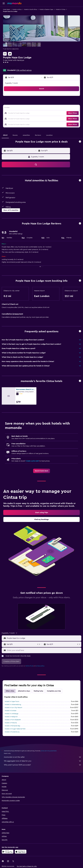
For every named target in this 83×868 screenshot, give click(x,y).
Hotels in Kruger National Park (15, 729)
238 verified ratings (24, 70)
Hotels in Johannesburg (13, 705)
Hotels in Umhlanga (11, 714)
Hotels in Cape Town (12, 702)
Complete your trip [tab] (54, 691)
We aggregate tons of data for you (43, 761)
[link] (42, 471)
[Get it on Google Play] (8, 852)
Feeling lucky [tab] (38, 691)
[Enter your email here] (44, 650)
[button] (4, 3)
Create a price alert (32, 461)
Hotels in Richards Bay (13, 726)
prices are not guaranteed (49, 751)
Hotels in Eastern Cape (46, 9)
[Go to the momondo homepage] (14, 3)
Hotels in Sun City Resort (13, 708)
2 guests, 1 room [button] (11, 83)
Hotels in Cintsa (61, 9)
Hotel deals (6, 9)
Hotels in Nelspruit (11, 717)
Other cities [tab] (10, 691)
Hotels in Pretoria (11, 723)
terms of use (29, 666)
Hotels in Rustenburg (12, 732)
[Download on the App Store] (21, 852)
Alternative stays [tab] (24, 691)
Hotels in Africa (17, 9)
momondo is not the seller (43, 757)
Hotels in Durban (11, 711)
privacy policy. (40, 666)
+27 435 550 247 (9, 67)
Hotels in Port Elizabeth (13, 720)
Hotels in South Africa (31, 9)
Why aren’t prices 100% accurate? (43, 765)
